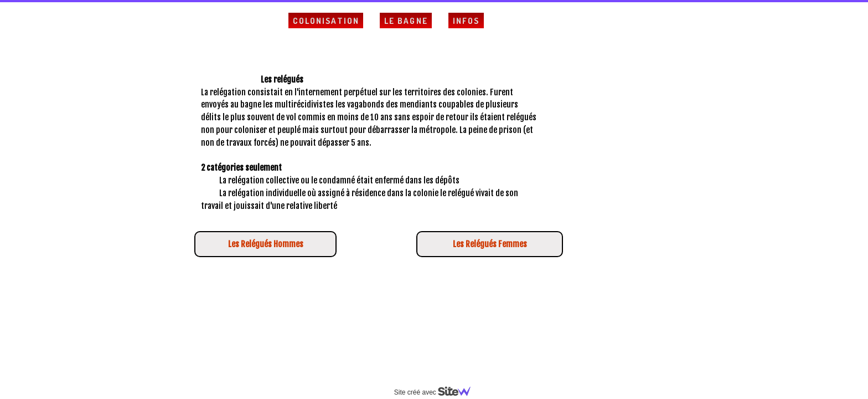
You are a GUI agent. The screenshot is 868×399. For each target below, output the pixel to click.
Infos (466, 21)
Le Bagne (406, 21)
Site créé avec (437, 392)
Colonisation (326, 21)
